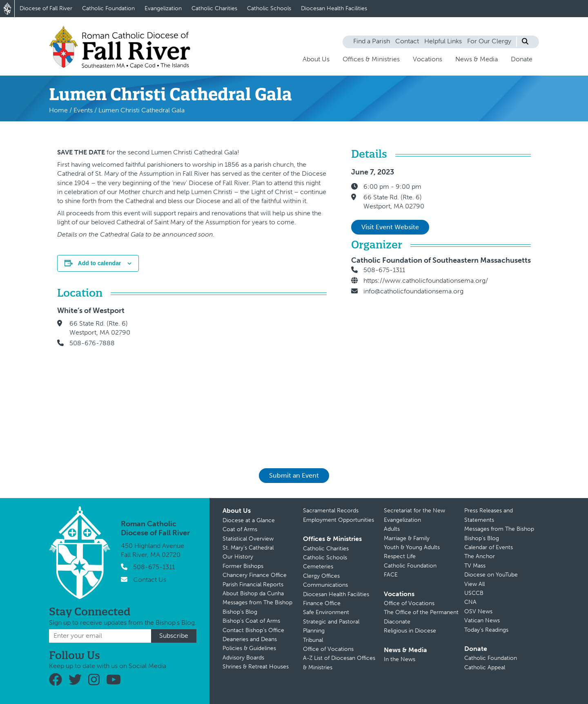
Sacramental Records (331, 511)
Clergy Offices (321, 576)
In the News (400, 659)
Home (58, 110)
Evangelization (163, 8)
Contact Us (150, 580)
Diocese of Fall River (46, 8)
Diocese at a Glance (249, 520)
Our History (238, 557)
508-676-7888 (92, 343)
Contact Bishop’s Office (253, 630)
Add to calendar (100, 263)
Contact (407, 41)
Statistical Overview (248, 539)
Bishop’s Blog (240, 612)
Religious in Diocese (410, 631)
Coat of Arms (240, 529)
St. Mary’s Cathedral (248, 548)
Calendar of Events (489, 547)
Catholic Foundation (108, 8)
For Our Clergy (489, 41)
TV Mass (475, 566)
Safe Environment (326, 612)
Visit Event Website (390, 227)
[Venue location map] (237, 376)
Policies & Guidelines (249, 648)
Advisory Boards (243, 658)
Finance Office (322, 603)
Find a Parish (372, 41)
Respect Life (400, 556)
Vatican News (482, 620)
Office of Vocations (328, 649)
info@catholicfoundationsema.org (413, 291)
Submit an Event (294, 475)
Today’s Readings (486, 630)
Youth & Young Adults (412, 547)
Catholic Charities (214, 8)
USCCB (474, 593)
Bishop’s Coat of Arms (251, 621)
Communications (325, 585)
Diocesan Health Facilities (334, 8)
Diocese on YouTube (491, 575)
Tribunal (313, 640)
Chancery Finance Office (255, 575)
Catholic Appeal (485, 667)
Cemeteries (318, 567)
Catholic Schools (269, 8)
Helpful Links (443, 41)
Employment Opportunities (339, 520)
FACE (391, 575)
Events (83, 110)
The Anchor (480, 556)
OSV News (478, 611)
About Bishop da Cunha (253, 593)
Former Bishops (243, 566)
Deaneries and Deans (250, 639)
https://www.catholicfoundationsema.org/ (426, 280)
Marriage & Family (407, 538)
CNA (470, 602)
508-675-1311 (384, 270)
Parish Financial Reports (253, 584)
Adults (392, 529)
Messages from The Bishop (257, 602)
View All (474, 584)
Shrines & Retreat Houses (256, 667)
